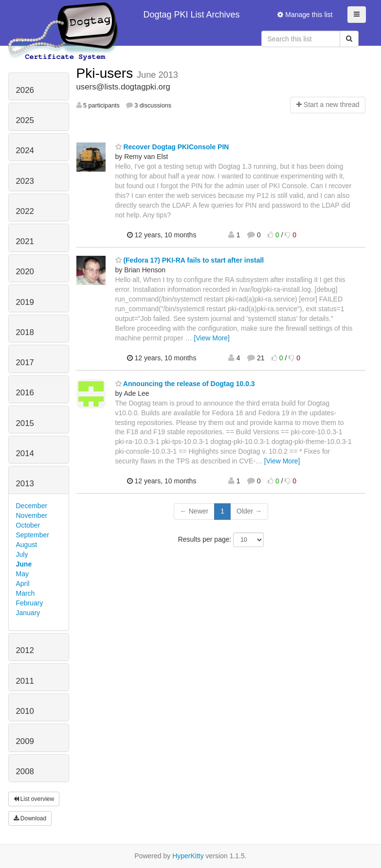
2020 (25, 272)
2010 (25, 711)
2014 (25, 453)
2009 (25, 741)
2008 (25, 771)
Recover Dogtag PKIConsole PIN (172, 147)
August (27, 545)
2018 (25, 332)
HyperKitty (188, 856)
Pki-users (107, 73)
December (32, 506)
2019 (25, 302)
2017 (25, 363)
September (33, 535)
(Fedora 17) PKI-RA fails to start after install (190, 260)
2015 (25, 423)
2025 (25, 120)
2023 (25, 181)
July (22, 554)
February (30, 603)
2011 (25, 681)
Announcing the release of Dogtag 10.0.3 (185, 384)
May (22, 574)
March (26, 593)
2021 (25, 241)
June (24, 564)
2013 (25, 484)
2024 (25, 151)
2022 (25, 211)
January (28, 613)
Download (30, 818)
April (23, 584)
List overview (34, 799)
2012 (25, 650)
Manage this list (305, 15)
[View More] (212, 338)
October (28, 525)
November (32, 515)
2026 (25, 90)
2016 (25, 393)
